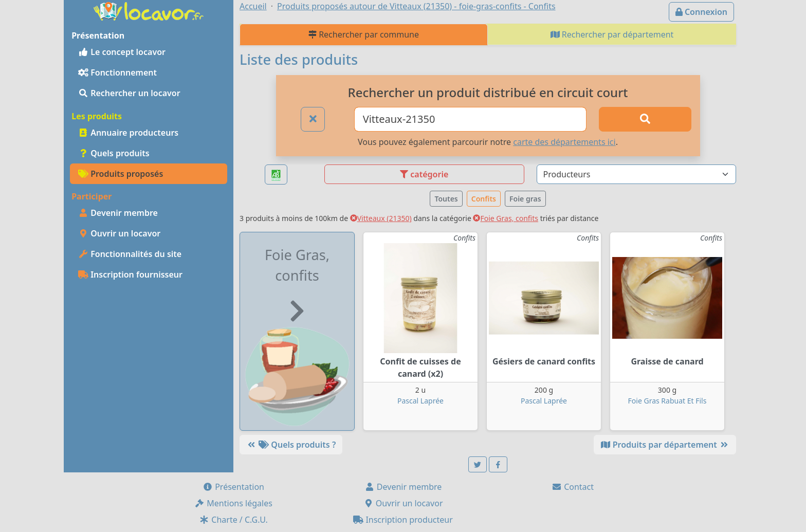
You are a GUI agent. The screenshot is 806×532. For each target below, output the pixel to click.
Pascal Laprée (420, 401)
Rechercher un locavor (129, 93)
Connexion (701, 12)
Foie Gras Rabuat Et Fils (667, 401)
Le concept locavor (122, 52)
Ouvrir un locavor (119, 233)
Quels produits (114, 153)
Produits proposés (121, 174)
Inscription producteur (403, 520)
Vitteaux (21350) (381, 218)
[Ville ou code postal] (471, 119)
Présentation (233, 487)
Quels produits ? (291, 445)
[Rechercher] (645, 119)
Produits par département (665, 445)
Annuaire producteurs (128, 133)
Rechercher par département (612, 34)
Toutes (446, 199)
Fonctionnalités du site (130, 254)
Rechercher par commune (364, 34)
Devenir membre (118, 213)
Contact (573, 487)
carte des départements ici (564, 142)
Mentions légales (233, 503)
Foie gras (525, 199)
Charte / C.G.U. (233, 520)
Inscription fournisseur (130, 274)
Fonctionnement (117, 72)
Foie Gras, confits (506, 218)
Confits (484, 199)
